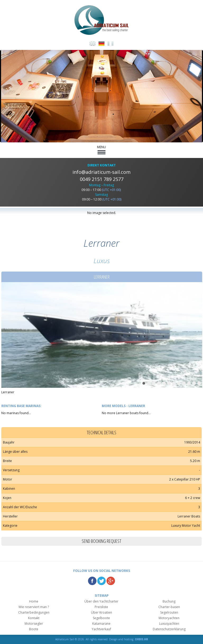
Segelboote (101, 618)
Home (34, 601)
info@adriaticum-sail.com (101, 172)
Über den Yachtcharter (101, 601)
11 (194, 383)
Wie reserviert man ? (34, 607)
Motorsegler (34, 624)
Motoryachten (169, 618)
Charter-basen (169, 607)
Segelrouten (169, 612)
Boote (34, 629)
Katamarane (101, 624)
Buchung (169, 601)
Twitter (101, 581)
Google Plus (111, 581)
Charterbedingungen (34, 612)
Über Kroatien (101, 612)
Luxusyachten (169, 624)
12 (199, 383)
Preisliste (101, 607)
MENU (101, 150)
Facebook (92, 581)
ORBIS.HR (141, 639)
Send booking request (101, 541)
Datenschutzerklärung (169, 629)
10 (189, 383)
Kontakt (34, 618)
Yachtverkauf (101, 629)
